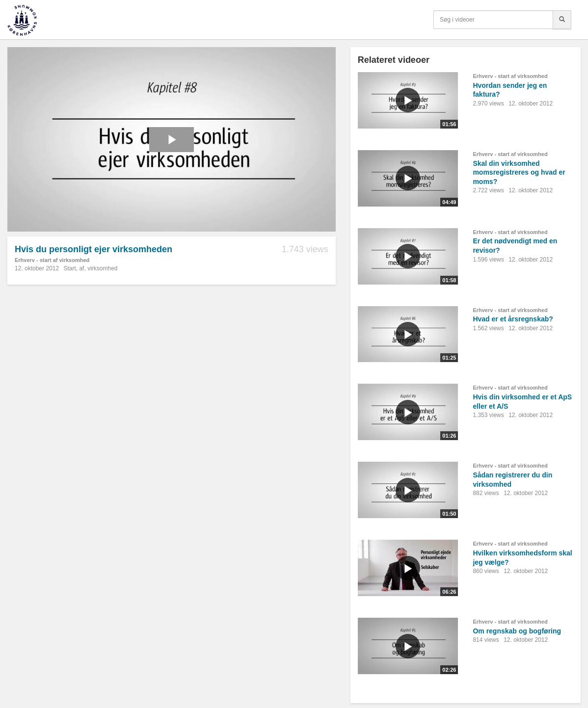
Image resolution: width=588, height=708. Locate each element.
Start (69, 268)
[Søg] (562, 20)
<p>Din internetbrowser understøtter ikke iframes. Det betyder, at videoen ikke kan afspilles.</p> (172, 139)
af (81, 268)
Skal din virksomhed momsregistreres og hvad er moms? (519, 172)
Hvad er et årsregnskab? (513, 319)
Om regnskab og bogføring (517, 631)
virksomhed (102, 268)
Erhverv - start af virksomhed (52, 260)
